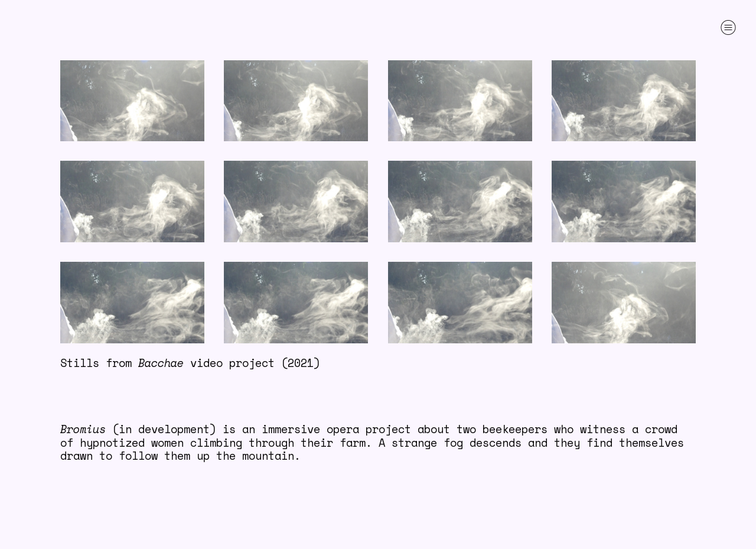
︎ (728, 27)
